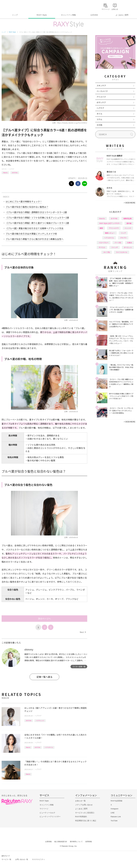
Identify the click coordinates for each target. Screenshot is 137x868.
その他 (99, 125)
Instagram (115, 809)
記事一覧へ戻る (44, 677)
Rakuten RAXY (13, 6)
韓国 (101, 228)
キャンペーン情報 (68, 15)
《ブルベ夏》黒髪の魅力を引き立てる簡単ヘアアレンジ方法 (35, 228)
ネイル (99, 114)
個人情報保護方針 (61, 842)
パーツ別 (118, 243)
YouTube (114, 821)
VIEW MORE (130, 203)
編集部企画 (128, 218)
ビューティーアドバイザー (50, 817)
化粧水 (130, 243)
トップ (15, 15)
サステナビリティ (39, 859)
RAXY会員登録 (116, 801)
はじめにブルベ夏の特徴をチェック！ (24, 201)
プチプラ (123, 238)
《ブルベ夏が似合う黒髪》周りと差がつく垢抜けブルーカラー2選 (37, 223)
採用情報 (89, 842)
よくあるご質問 (122, 15)
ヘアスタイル (49, 747)
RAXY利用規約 (81, 817)
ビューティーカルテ (47, 813)
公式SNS (94, 15)
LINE (113, 813)
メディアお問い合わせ (84, 805)
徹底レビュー (110, 233)
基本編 (129, 223)
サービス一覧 (6, 859)
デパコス (102, 247)
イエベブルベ (104, 243)
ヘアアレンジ (40, 720)
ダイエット (128, 247)
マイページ (44, 809)
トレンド (128, 228)
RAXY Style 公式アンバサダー (110, 223)
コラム (99, 119)
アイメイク (101, 97)
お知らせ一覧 (80, 801)
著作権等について (76, 842)
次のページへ (44, 619)
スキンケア (101, 86)
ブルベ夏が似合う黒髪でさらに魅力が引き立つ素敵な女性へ (35, 239)
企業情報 (48, 842)
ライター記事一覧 (79, 666)
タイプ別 (107, 252)
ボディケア (101, 102)
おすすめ (15, 173)
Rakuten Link (116, 817)
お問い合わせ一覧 (22, 859)
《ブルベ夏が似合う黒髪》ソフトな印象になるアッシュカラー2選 (37, 218)
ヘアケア (12, 169)
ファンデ (115, 247)
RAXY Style (42, 15)
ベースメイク (102, 91)
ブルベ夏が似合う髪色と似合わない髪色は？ (27, 207)
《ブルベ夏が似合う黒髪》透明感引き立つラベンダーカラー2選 (36, 212)
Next (83, 632)
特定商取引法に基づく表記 (86, 821)
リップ (123, 233)
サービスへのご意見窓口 (85, 813)
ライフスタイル (122, 252)
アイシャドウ (114, 228)
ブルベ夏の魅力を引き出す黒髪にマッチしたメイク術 (31, 234)
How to (5, 173)
